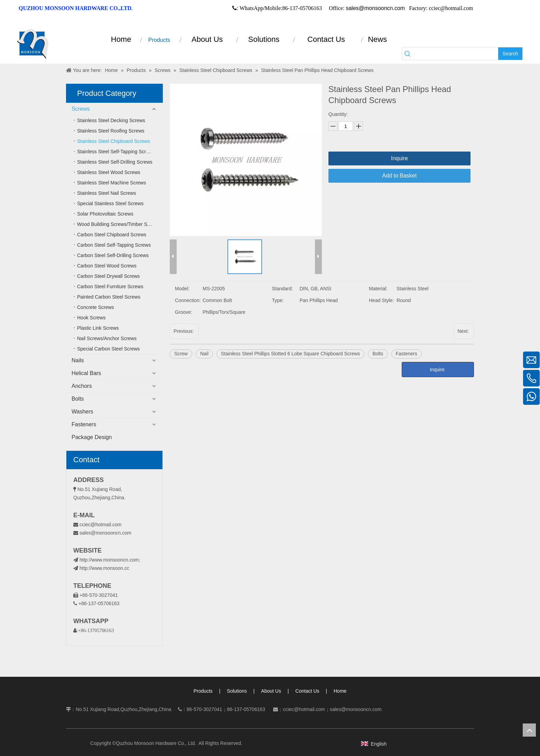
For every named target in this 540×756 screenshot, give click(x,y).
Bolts (78, 399)
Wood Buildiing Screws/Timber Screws (119, 224)
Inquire (399, 158)
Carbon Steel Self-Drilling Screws (113, 255)
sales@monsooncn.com (375, 8)
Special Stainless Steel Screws (110, 203)
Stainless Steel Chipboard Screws (114, 141)
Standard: (283, 289)
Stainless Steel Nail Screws (106, 193)
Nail (204, 354)
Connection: (188, 300)
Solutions (237, 691)
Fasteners (84, 424)
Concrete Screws (96, 307)
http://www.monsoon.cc (101, 568)
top (529, 730)
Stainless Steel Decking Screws (111, 120)
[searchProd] (456, 54)
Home (340, 691)
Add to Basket (400, 176)
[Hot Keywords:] (510, 54)
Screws (81, 109)
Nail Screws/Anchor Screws (107, 338)
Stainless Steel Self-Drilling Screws (115, 162)
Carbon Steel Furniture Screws (110, 286)
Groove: (184, 312)
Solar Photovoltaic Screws (105, 214)
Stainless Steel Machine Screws (111, 183)
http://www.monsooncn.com (109, 560)
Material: (378, 289)
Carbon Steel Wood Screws (107, 266)
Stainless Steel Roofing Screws (111, 131)
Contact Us (307, 691)
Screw (181, 354)
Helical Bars (86, 373)
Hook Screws (91, 318)
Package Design (92, 437)
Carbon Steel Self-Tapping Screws (114, 245)
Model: (182, 289)
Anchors (82, 386)
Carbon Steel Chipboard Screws (112, 235)
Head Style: (381, 300)
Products (203, 691)
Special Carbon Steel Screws (108, 349)
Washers (82, 412)
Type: (278, 300)
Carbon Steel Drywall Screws (108, 276)
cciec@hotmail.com (101, 525)
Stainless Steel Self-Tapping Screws (116, 152)
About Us (271, 691)
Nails (78, 360)
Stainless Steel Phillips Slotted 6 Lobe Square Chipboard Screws (290, 354)
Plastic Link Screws (98, 328)
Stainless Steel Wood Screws (109, 172)
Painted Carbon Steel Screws (109, 297)
